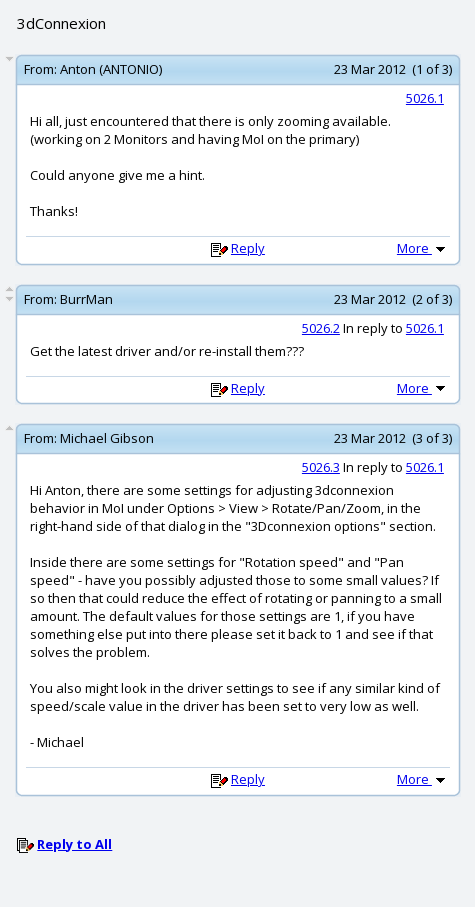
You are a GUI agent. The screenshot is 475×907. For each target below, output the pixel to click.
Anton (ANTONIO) (111, 69)
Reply (248, 248)
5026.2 (321, 328)
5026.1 (425, 98)
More (423, 248)
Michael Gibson (107, 438)
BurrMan (86, 299)
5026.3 (321, 467)
